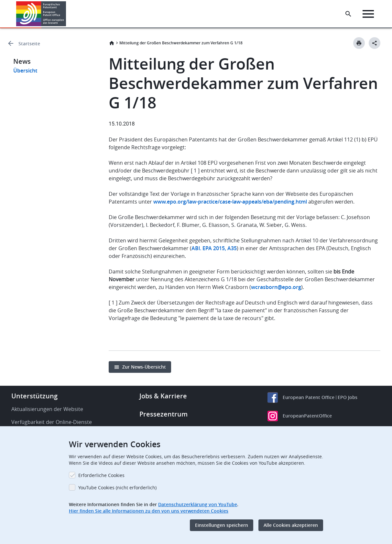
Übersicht (25, 71)
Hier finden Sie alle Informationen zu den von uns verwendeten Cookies (149, 511)
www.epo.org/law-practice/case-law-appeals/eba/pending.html (230, 202)
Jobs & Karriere (163, 396)
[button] (67, 14)
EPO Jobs (348, 397)
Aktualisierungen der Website (47, 409)
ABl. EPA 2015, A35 (214, 248)
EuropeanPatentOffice (307, 416)
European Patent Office (309, 397)
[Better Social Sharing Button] (375, 43)
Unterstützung (34, 396)
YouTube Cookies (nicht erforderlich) (117, 488)
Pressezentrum (163, 414)
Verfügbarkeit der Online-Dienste (52, 422)
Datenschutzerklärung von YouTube (198, 504)
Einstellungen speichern (222, 525)
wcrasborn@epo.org (276, 287)
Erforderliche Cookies (101, 475)
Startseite (29, 44)
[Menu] (368, 14)
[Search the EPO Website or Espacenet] (348, 14)
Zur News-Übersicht (144, 367)
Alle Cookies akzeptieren (291, 525)
